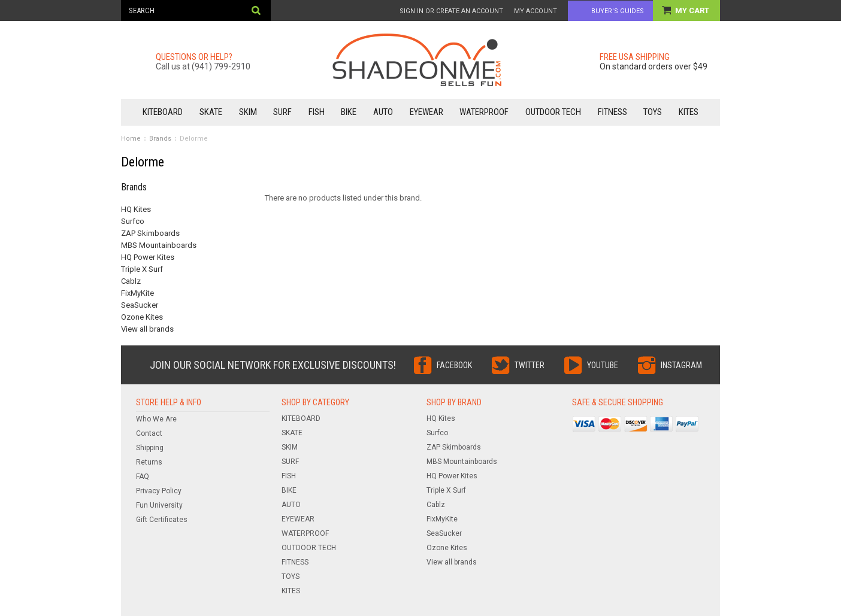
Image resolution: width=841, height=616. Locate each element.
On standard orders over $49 (654, 66)
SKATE (211, 112)
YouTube (603, 365)
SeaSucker (140, 305)
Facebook (454, 365)
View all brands (147, 329)
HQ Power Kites (148, 257)
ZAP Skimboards (150, 233)
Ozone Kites (142, 317)
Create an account (470, 11)
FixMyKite (137, 293)
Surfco (133, 221)
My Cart (693, 10)
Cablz (131, 281)
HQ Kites (136, 209)
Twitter (530, 365)
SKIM (248, 112)
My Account (536, 11)
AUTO (383, 112)
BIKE (349, 112)
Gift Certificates (162, 520)
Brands (160, 139)
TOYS (653, 112)
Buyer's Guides (618, 11)
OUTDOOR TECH (553, 112)
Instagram (681, 365)
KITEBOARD (163, 112)
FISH (317, 112)
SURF (282, 112)
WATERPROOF (484, 112)
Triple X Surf (142, 269)
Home (131, 139)
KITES (689, 112)
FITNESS (612, 112)
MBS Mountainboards (159, 245)
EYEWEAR (426, 112)
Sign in (412, 11)
